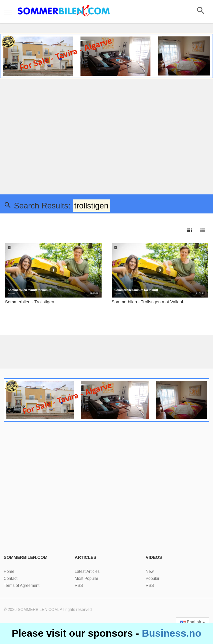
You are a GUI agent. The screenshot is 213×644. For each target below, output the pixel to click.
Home (9, 572)
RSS (79, 586)
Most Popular (86, 579)
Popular (152, 579)
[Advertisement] (106, 138)
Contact (10, 579)
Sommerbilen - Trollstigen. (30, 302)
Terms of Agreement (21, 586)
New (150, 572)
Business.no (171, 633)
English (193, 622)
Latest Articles (87, 572)
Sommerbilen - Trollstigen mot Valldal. (148, 302)
